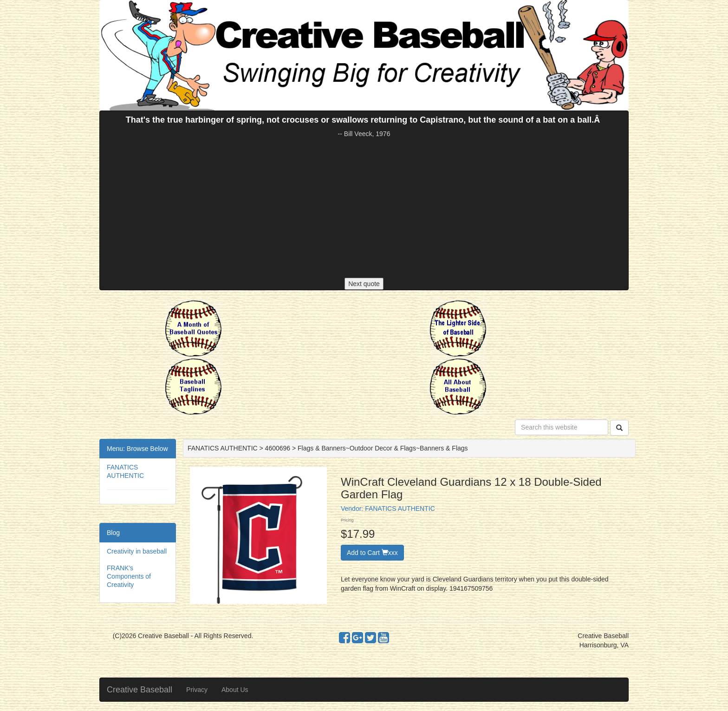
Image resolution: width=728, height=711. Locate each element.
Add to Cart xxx (372, 553)
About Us (235, 690)
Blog (113, 533)
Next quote (364, 284)
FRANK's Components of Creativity (129, 576)
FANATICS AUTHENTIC (400, 509)
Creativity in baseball (137, 551)
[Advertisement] (364, 208)
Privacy (197, 690)
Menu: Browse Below (137, 449)
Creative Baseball (140, 690)
